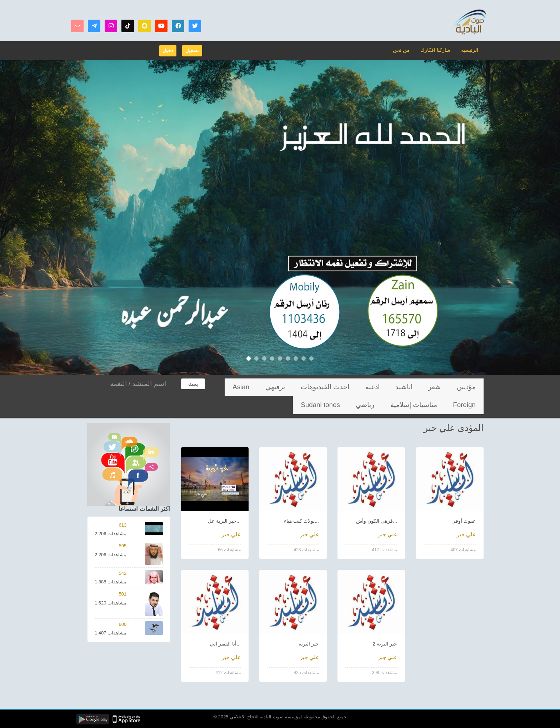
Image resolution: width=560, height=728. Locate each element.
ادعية (407, 387)
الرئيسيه (470, 50)
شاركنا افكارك (437, 50)
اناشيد (429, 387)
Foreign (292, 387)
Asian (316, 387)
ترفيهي (339, 387)
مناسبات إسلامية (257, 387)
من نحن (406, 50)
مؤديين (471, 387)
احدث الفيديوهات (374, 387)
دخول (168, 51)
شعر (450, 387)
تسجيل (192, 51)
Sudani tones (441, 405)
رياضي (472, 405)
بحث (193, 384)
